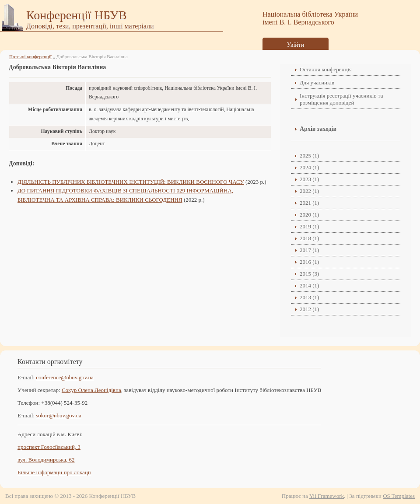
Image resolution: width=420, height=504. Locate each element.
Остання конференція (326, 69)
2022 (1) (309, 191)
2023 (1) (309, 179)
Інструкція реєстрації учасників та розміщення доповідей (341, 99)
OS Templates (399, 496)
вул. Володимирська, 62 (46, 460)
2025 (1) (309, 156)
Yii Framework (327, 496)
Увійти (296, 45)
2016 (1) (309, 262)
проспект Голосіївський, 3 (49, 447)
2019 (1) (309, 226)
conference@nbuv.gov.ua (65, 377)
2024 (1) (309, 167)
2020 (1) (309, 215)
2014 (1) (309, 285)
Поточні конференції (30, 56)
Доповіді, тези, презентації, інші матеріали (90, 26)
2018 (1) (309, 238)
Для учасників (317, 82)
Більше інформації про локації (54, 472)
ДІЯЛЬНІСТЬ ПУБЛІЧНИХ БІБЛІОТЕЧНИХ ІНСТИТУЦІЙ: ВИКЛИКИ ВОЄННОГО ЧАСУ (131, 182)
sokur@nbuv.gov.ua (58, 415)
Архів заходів (318, 129)
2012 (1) (309, 309)
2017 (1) (309, 250)
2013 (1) (309, 297)
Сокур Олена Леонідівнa (91, 390)
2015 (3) (309, 274)
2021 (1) (309, 203)
